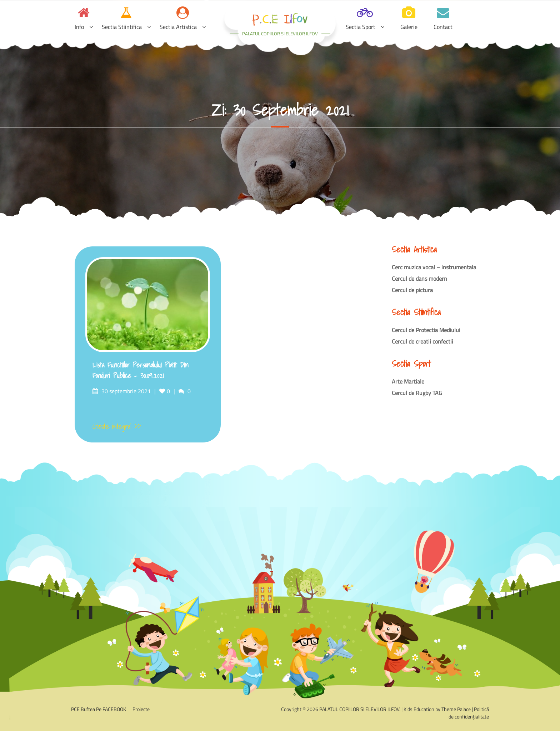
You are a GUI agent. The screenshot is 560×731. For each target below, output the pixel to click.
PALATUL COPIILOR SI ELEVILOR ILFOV (280, 34)
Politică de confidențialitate (469, 713)
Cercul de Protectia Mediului (426, 330)
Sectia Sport (361, 27)
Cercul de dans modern (419, 279)
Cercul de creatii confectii (422, 341)
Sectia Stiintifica (122, 27)
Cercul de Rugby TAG (417, 393)
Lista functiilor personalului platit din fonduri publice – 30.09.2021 (141, 370)
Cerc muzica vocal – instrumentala (434, 267)
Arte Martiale (408, 381)
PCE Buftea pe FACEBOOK (99, 709)
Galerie (409, 27)
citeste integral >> (117, 426)
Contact (443, 27)
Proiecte (141, 709)
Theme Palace (456, 709)
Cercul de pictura (412, 290)
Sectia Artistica (178, 27)
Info (79, 27)
